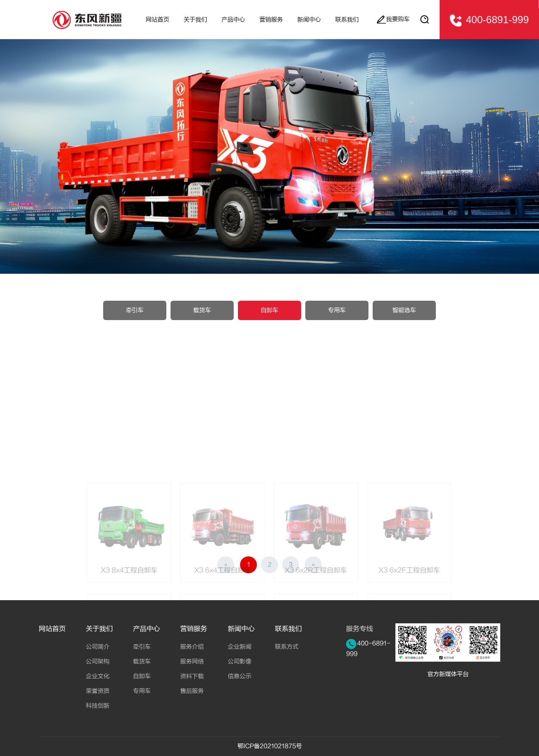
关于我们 (99, 629)
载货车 (202, 311)
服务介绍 (192, 647)
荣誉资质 (98, 691)
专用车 (337, 311)
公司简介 (98, 647)
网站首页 (52, 629)
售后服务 (192, 691)
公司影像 (240, 661)
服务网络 (192, 661)
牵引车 (135, 311)
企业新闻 (240, 647)
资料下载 (192, 676)
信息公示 (240, 676)
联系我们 (288, 629)
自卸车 (269, 311)
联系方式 (287, 647)
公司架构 (98, 661)
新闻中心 (241, 629)
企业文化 (98, 676)
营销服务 (194, 629)
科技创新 (98, 706)
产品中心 (147, 629)
